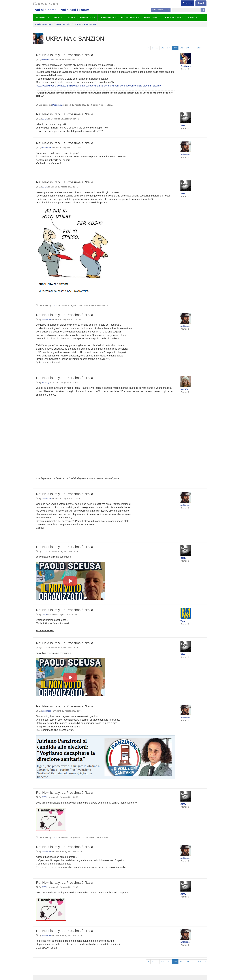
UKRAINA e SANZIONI (85, 24)
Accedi (201, 3)
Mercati (57, 17)
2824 (199, 48)
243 (169, 48)
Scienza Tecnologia (173, 17)
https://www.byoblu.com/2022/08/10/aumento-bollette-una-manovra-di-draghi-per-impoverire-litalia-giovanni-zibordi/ (98, 86)
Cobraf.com (45, 4)
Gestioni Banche (107, 17)
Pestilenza (47, 60)
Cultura (191, 17)
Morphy (46, 383)
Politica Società (151, 17)
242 (163, 48)
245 (182, 48)
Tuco (44, 614)
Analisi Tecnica (86, 17)
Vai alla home (46, 10)
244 (175, 48)
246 (188, 48)
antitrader (47, 148)
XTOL (45, 119)
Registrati (187, 3)
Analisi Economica (129, 17)
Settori (70, 17)
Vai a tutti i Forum (75, 10)
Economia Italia (63, 24)
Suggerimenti (41, 17)
